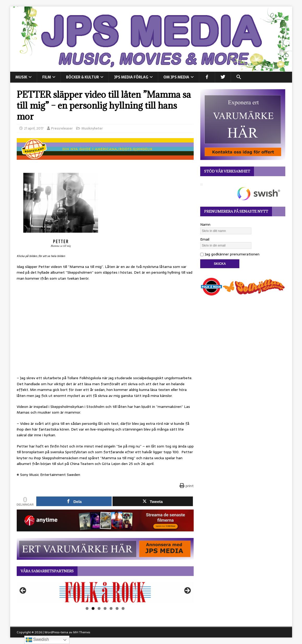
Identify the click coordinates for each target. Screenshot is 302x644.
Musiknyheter (92, 128)
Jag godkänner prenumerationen (230, 254)
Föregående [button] (23, 591)
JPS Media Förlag (131, 77)
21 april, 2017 (34, 128)
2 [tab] (93, 608)
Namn (205, 224)
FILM (47, 77)
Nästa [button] (187, 591)
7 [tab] (123, 608)
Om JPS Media (176, 77)
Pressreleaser (62, 128)
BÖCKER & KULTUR (82, 77)
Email (205, 239)
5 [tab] (111, 608)
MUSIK (21, 77)
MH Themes (82, 632)
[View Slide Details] (105, 592)
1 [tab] (87, 608)
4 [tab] (105, 608)
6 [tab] (117, 608)
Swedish (37, 640)
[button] (239, 77)
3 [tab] (99, 608)
